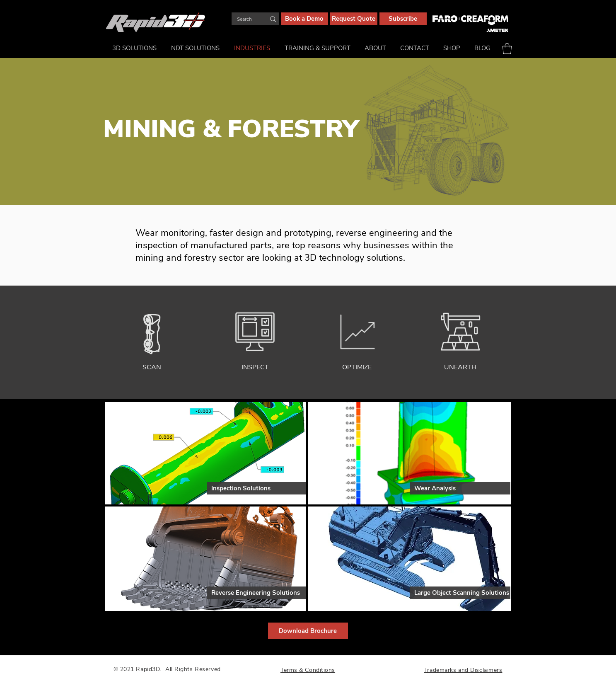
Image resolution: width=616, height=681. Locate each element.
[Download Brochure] (308, 631)
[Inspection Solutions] (257, 488)
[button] (507, 48)
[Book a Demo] (304, 19)
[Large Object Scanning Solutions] (460, 593)
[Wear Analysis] (460, 488)
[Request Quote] (354, 19)
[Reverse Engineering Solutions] (257, 593)
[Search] (245, 19)
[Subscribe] (403, 19)
